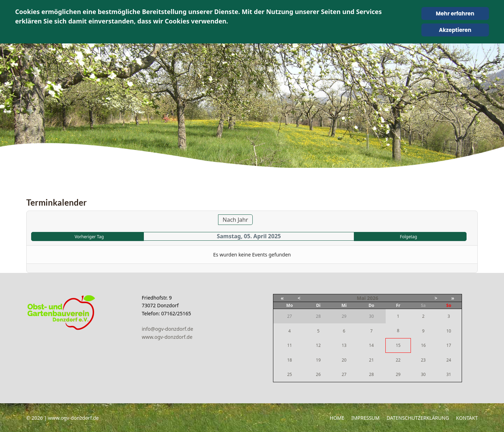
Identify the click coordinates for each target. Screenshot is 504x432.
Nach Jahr (235, 220)
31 (449, 374)
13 (344, 345)
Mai (361, 298)
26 (318, 374)
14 (371, 345)
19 (318, 360)
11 (289, 345)
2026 (373, 298)
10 (449, 331)
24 (449, 360)
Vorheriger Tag (89, 237)
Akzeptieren (455, 30)
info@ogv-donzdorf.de (167, 329)
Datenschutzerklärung (418, 418)
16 (423, 345)
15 (398, 345)
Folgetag (408, 237)
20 (344, 360)
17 (449, 345)
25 (289, 374)
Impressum (366, 418)
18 (289, 360)
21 (371, 360)
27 (344, 374)
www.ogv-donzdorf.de (167, 337)
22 (398, 360)
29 (398, 374)
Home (337, 418)
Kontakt (467, 418)
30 (423, 374)
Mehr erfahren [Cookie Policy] (455, 13)
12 (318, 345)
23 (423, 360)
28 (371, 374)
